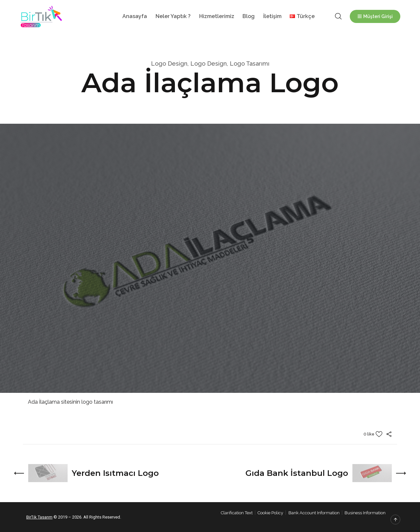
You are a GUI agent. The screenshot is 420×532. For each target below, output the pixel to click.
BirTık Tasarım (39, 517)
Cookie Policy (270, 513)
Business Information (365, 513)
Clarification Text (237, 513)
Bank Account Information (314, 513)
